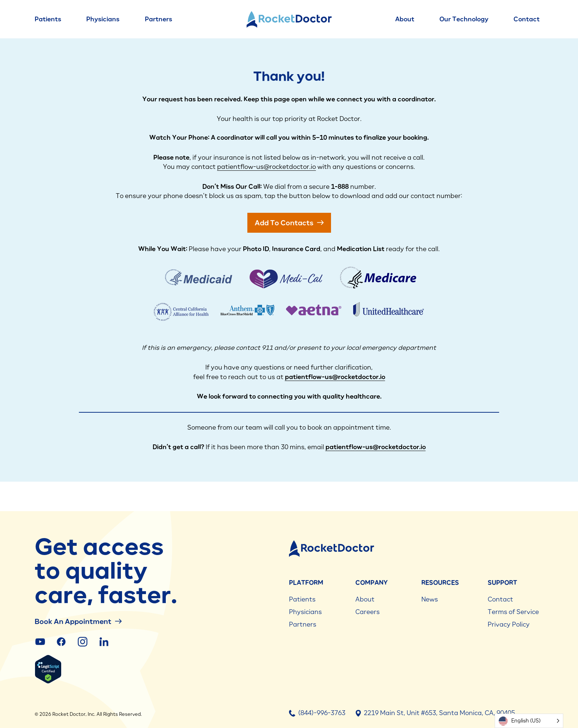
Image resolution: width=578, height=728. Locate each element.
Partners (159, 19)
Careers (368, 612)
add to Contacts (289, 223)
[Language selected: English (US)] (529, 721)
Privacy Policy (509, 624)
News (430, 599)
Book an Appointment (78, 621)
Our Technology (464, 19)
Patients (48, 19)
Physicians (103, 19)
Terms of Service (513, 612)
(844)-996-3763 (317, 713)
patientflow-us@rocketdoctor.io (267, 167)
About (405, 19)
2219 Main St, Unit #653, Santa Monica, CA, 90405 (435, 713)
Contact (527, 19)
